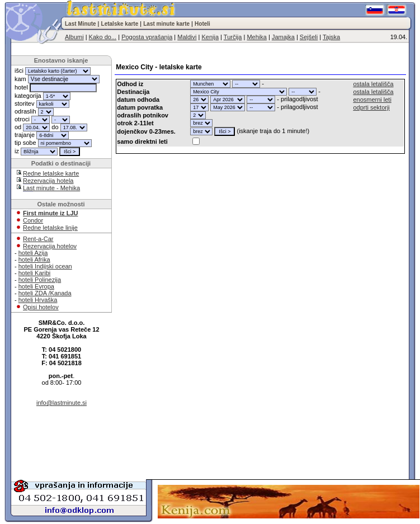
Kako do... (103, 37)
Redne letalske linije (50, 228)
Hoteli (202, 24)
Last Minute (81, 24)
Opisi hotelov (41, 307)
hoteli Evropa (36, 286)
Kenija (210, 37)
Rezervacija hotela (48, 181)
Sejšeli (309, 37)
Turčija (233, 37)
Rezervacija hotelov (50, 246)
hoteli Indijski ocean (45, 266)
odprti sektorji (371, 107)
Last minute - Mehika (51, 188)
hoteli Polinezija (40, 280)
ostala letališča (373, 84)
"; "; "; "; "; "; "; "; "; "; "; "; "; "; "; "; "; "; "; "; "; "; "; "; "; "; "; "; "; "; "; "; (210, 84)
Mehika (256, 37)
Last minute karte (166, 24)
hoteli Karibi (34, 273)
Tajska (331, 37)
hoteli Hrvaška (38, 300)
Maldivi (187, 37)
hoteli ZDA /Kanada (45, 293)
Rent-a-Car (38, 239)
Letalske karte (120, 24)
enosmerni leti (372, 100)
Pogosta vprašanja (147, 37)
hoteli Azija (33, 253)
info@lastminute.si (62, 403)
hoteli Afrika (34, 259)
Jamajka (283, 37)
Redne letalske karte (51, 173)
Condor (33, 220)
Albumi (74, 37)
